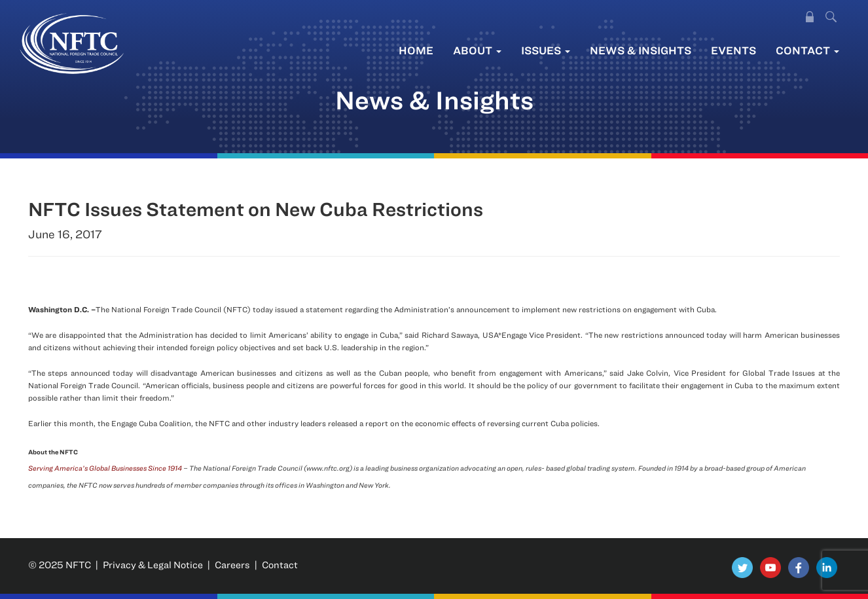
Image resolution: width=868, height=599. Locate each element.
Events (733, 50)
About (477, 50)
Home (416, 50)
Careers (232, 565)
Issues (546, 50)
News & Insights (641, 50)
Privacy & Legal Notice (153, 565)
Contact (807, 50)
